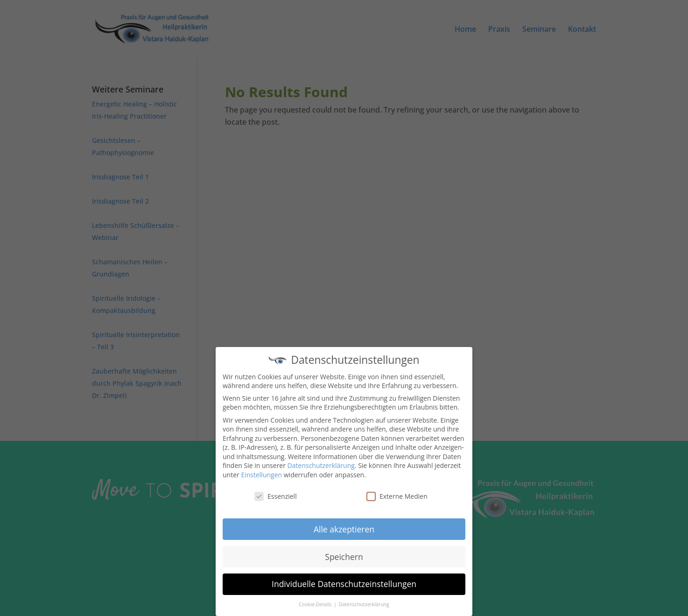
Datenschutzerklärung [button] (364, 602)
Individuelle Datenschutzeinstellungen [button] (344, 582)
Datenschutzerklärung (321, 464)
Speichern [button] (344, 554)
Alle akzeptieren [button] (344, 527)
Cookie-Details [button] (316, 602)
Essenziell (276, 494)
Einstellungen (261, 473)
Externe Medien (397, 494)
